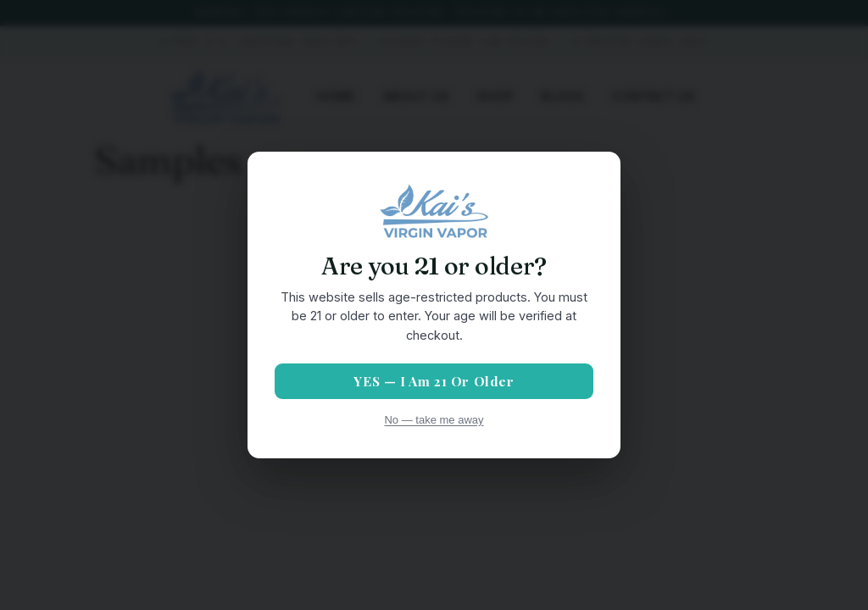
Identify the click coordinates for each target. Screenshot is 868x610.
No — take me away (434, 420)
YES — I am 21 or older (434, 381)
